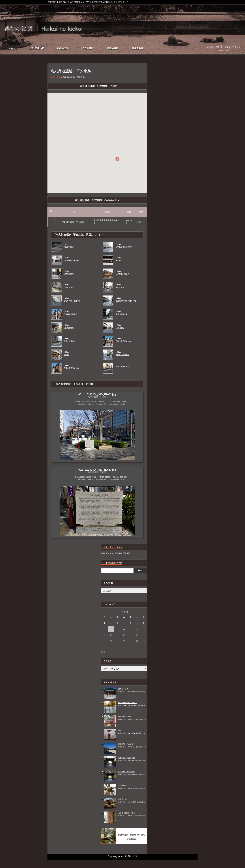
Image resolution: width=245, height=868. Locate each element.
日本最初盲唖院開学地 (124, 247)
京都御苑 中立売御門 (126, 758)
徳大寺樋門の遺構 (125, 716)
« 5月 (103, 652)
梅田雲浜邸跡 (69, 247)
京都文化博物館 (69, 341)
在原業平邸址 (69, 274)
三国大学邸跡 (69, 328)
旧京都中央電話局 (122, 274)
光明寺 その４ (124, 799)
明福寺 (66, 355)
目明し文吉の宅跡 (122, 355)
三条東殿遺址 (69, 287)
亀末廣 (118, 260)
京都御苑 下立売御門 (126, 772)
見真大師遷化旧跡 (122, 366)
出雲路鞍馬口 (123, 785)
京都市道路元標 (122, 314)
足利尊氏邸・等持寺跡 (72, 301)
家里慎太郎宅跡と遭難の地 (126, 301)
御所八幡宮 (120, 287)
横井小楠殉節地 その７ (127, 703)
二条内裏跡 (120, 328)
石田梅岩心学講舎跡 (71, 260)
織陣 (120, 730)
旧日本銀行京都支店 (71, 368)
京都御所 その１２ (126, 744)
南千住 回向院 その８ (127, 813)
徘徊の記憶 (131, 856)
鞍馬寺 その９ (124, 689)
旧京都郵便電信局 (70, 314)
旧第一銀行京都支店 (123, 341)
